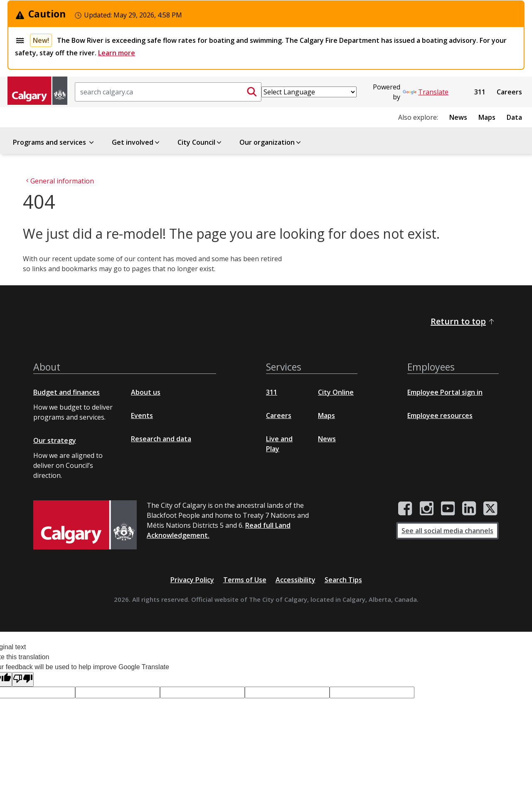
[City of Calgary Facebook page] (405, 509)
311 (480, 92)
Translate (426, 92)
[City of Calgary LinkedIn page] (469, 509)
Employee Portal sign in (445, 392)
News (458, 117)
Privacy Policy (192, 580)
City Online (336, 392)
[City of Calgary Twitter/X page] (490, 509)
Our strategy (55, 440)
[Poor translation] (23, 679)
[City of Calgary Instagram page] (427, 509)
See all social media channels (447, 531)
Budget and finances (66, 392)
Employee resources (440, 415)
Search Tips (343, 580)
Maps (487, 117)
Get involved (136, 142)
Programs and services (54, 142)
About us (146, 392)
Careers (509, 92)
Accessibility (296, 580)
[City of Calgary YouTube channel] (448, 509)
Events (142, 415)
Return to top (463, 321)
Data (514, 117)
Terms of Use (245, 580)
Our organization (271, 142)
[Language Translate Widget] (309, 92)
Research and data (161, 439)
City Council (200, 142)
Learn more (117, 53)
